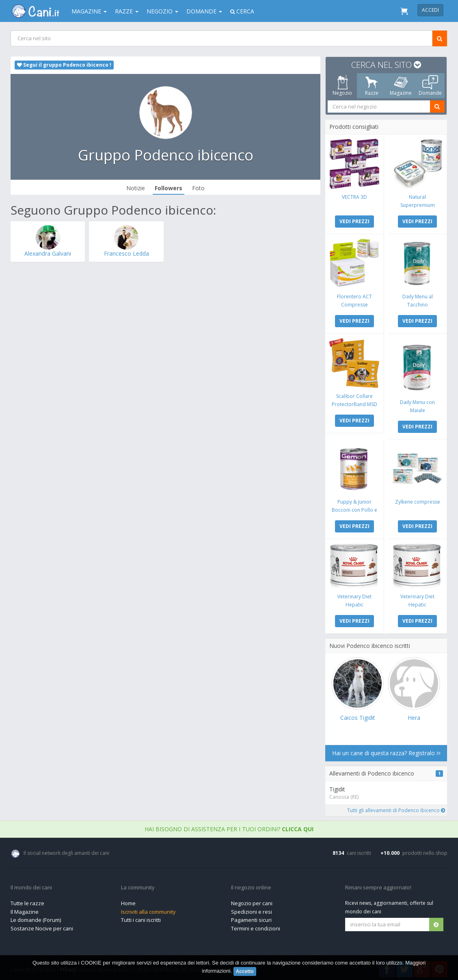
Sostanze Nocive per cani (42, 926)
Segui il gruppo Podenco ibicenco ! (64, 65)
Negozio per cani (252, 901)
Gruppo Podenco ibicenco (166, 155)
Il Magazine (25, 910)
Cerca (242, 11)
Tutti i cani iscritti (141, 918)
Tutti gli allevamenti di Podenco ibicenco (396, 808)
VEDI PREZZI (355, 221)
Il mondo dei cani (31, 886)
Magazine (89, 11)
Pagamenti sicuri (251, 918)
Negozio (162, 11)
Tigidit (338, 787)
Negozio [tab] (343, 86)
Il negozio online (251, 886)
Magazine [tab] (401, 86)
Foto (199, 188)
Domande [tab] (430, 86)
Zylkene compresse (418, 500)
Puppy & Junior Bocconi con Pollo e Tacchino (355, 508)
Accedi (430, 10)
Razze (127, 11)
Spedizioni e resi (252, 910)
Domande (204, 11)
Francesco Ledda (126, 253)
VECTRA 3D (355, 197)
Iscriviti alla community (148, 910)
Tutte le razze (27, 901)
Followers (169, 188)
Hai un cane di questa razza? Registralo (386, 751)
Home (128, 901)
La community (138, 886)
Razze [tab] (372, 86)
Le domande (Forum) (36, 918)
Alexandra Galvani (48, 253)
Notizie (136, 188)
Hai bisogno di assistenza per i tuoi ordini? (229, 827)
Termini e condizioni (256, 926)
